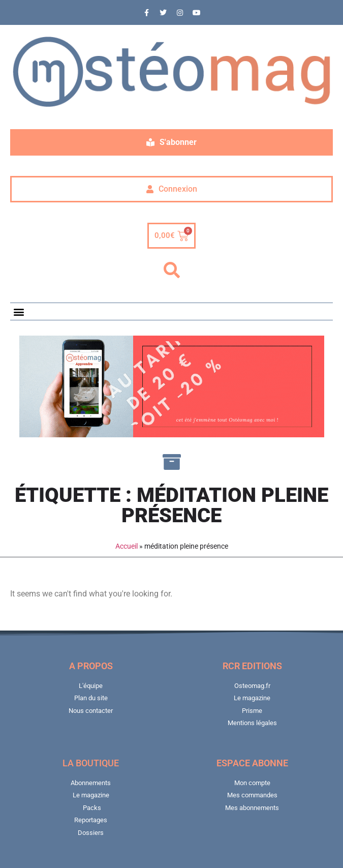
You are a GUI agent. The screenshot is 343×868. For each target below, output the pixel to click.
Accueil (127, 546)
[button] (172, 271)
